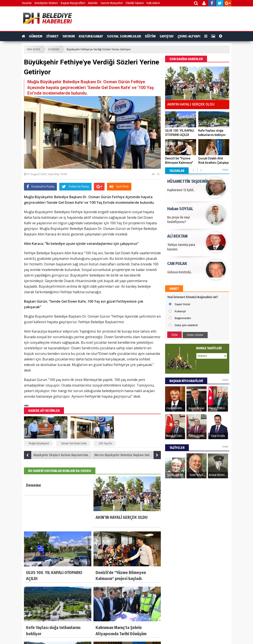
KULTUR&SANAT (91, 36)
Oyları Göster (195, 335)
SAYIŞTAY (167, 36)
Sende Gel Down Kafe (74, 443)
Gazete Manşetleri (112, 3)
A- (158, 174)
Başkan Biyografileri (73, 3)
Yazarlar (27, 3)
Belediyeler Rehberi (46, 3)
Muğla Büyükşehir (39, 443)
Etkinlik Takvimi (135, 3)
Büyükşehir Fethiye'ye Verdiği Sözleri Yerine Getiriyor (99, 49)
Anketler (93, 3)
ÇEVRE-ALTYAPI (189, 36)
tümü (225, 170)
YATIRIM (69, 36)
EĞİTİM (150, 36)
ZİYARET (52, 36)
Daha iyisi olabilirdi (186, 325)
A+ (153, 174)
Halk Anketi (153, 3)
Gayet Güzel (182, 304)
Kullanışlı (180, 311)
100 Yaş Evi (105, 443)
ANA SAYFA (33, 49)
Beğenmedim (183, 318)
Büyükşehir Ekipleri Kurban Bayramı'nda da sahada (58, 455)
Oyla (175, 335)
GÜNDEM (36, 36)
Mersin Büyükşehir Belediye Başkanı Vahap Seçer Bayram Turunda (128, 455)
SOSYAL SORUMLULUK (124, 36)
